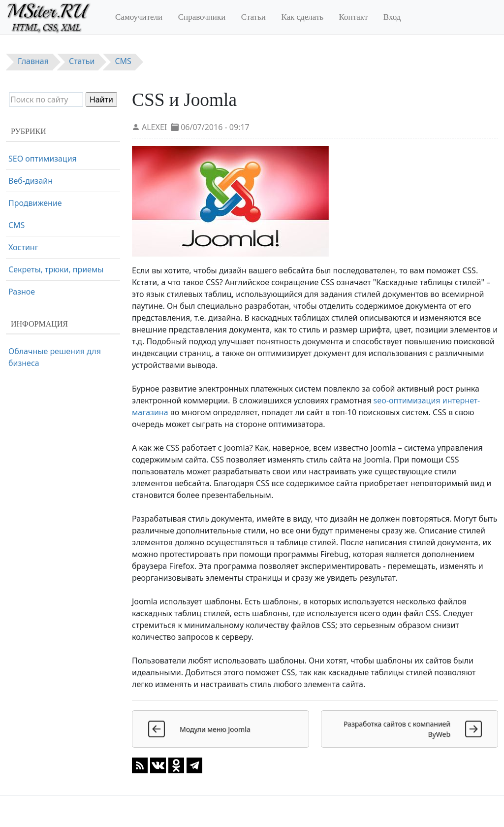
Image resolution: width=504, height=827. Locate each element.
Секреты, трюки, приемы (56, 269)
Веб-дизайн (31, 181)
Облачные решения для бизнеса (55, 357)
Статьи (253, 17)
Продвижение (35, 203)
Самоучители (139, 17)
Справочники (202, 17)
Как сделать (302, 17)
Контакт (354, 17)
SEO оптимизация (43, 159)
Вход (392, 17)
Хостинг (23, 247)
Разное (22, 292)
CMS (16, 225)
